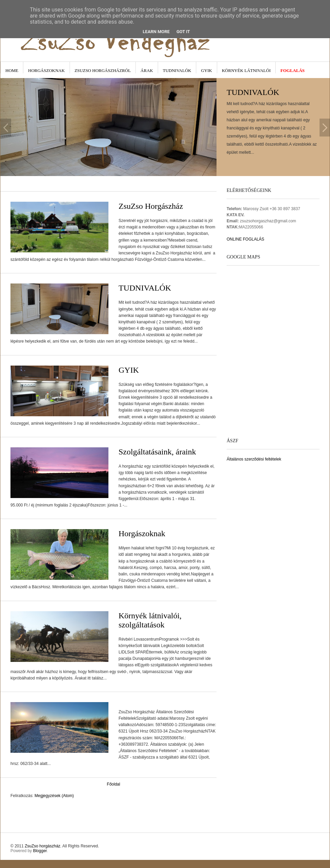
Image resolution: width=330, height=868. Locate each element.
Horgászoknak (46, 70)
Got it (183, 32)
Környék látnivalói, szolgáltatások (150, 620)
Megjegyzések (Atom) (54, 796)
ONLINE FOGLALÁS (245, 239)
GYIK (207, 70)
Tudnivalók (177, 70)
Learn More (156, 32)
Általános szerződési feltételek (254, 459)
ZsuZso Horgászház (151, 206)
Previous (6, 128)
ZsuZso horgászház (42, 846)
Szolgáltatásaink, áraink (157, 452)
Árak (147, 70)
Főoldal (113, 784)
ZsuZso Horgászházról (103, 70)
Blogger (40, 851)
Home (12, 70)
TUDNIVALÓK (145, 288)
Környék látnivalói (246, 70)
